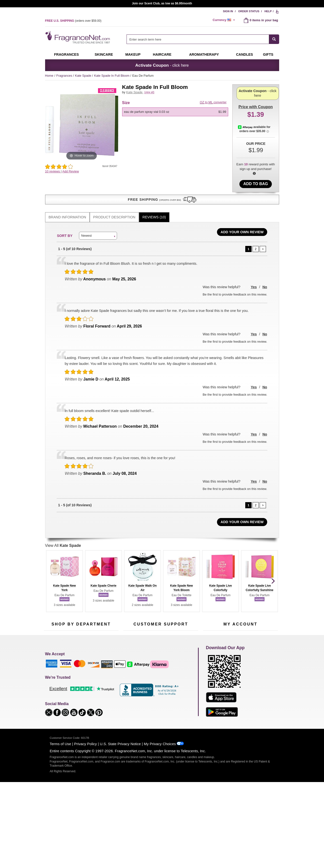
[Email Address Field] (101, 628)
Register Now (212, 668)
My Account (211, 660)
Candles (102, 675)
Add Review (70, 171)
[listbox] (176, 117)
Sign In (228, 11)
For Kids (102, 660)
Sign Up (249, 628)
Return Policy (159, 660)
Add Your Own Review (242, 218)
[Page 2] (256, 235)
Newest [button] (86, 222)
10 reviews (53, 171)
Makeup (133, 54)
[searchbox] (198, 39)
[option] (175, 117)
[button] (82, 181)
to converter (213, 108)
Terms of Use (60, 829)
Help (268, 11)
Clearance (78, 698)
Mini (99, 691)
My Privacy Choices (160, 829)
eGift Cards (131, 683)
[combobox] (203, 39)
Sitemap (182, 672)
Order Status (249, 11)
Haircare (162, 54)
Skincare (104, 54)
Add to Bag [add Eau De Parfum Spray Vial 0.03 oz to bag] (256, 184)
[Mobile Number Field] (188, 628)
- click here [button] (162, 65)
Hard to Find (105, 698)
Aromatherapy (80, 683)
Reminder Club (240, 668)
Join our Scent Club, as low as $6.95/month (162, 3)
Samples (77, 668)
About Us (130, 675)
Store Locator (160, 700)
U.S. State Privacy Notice (120, 829)
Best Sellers (79, 691)
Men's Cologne (54, 680)
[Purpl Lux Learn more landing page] (241, 683)
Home (49, 76)
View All (63, 532)
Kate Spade (83, 76)
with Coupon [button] (255, 92)
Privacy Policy (85, 829)
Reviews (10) (154, 203)
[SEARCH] (274, 39)
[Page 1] (248, 235)
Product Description (114, 203)
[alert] (225, 20)
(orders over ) (73, 21)
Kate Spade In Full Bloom (112, 76)
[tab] (67, 204)
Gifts (268, 54)
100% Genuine (161, 692)
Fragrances (67, 54)
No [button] (265, 273)
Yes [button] (254, 273)
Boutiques (51, 695)
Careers (181, 692)
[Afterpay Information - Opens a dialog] (246, 148)
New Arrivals (105, 683)
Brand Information (67, 203)
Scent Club (78, 706)
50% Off (76, 660)
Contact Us (131, 668)
